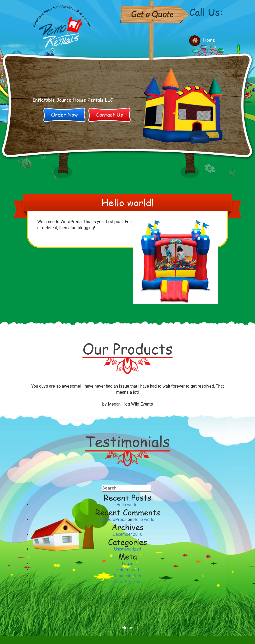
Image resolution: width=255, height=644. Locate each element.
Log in (127, 564)
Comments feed (127, 576)
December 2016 (127, 534)
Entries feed (128, 570)
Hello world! (127, 505)
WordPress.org (128, 582)
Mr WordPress (113, 520)
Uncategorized (128, 549)
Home (209, 40)
